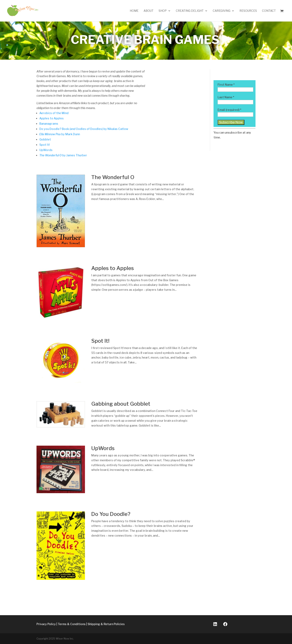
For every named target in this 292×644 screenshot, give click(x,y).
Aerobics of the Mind (54, 113)
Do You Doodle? (111, 514)
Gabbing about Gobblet (121, 404)
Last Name (226, 97)
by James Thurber (63, 155)
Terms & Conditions (72, 624)
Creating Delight (190, 11)
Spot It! (45, 145)
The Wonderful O (113, 177)
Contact (269, 11)
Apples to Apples (52, 118)
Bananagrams (49, 124)
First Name (226, 85)
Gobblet (45, 139)
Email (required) (229, 110)
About (149, 11)
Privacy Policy (46, 624)
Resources (248, 11)
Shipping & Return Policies (106, 624)
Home (134, 11)
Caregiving (222, 11)
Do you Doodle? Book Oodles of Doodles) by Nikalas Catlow (84, 129)
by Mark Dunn (60, 134)
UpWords (46, 150)
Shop (163, 11)
